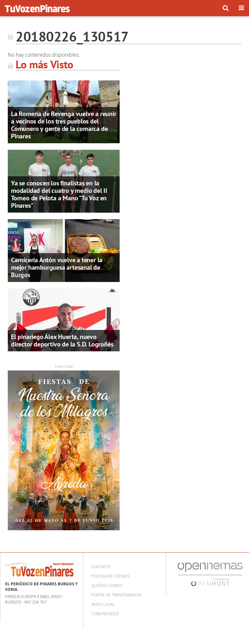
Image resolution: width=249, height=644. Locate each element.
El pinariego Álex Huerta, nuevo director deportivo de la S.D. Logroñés (62, 340)
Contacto (101, 567)
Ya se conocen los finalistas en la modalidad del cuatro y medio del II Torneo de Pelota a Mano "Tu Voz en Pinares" (59, 194)
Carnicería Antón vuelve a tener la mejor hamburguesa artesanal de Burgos (57, 267)
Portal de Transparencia (116, 595)
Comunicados (105, 614)
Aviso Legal (103, 604)
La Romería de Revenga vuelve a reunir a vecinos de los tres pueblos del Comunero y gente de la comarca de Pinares (64, 125)
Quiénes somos (107, 585)
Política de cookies (111, 576)
